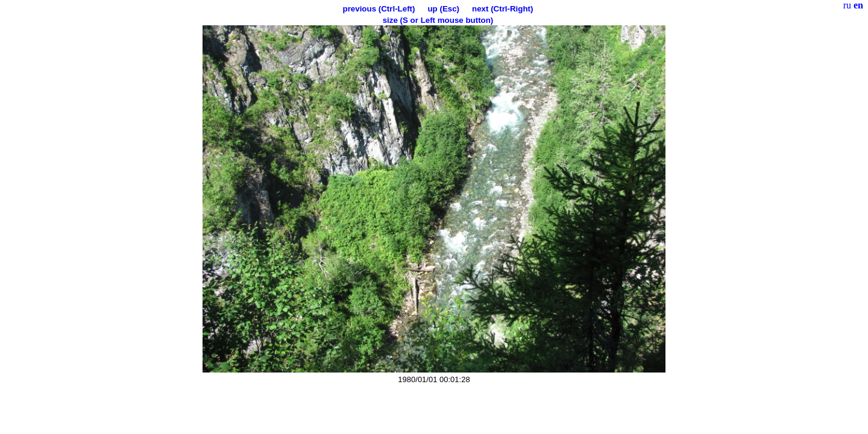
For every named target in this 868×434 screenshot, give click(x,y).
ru (847, 5)
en (858, 5)
